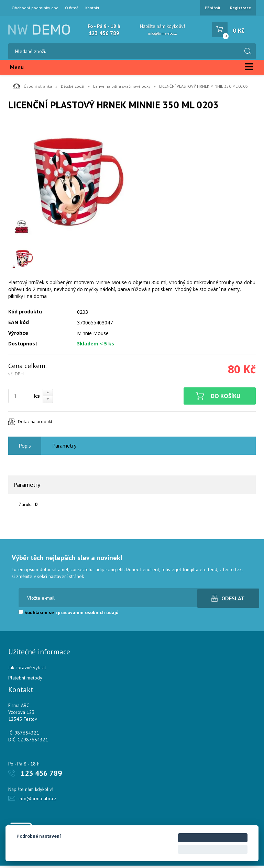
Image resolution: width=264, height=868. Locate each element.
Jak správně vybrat (27, 670)
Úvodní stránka (33, 88)
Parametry (64, 448)
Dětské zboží (73, 89)
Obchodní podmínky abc (35, 8)
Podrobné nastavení (39, 836)
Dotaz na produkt (35, 424)
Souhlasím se (69, 615)
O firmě (72, 8)
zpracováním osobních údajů (87, 615)
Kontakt (92, 8)
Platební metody (25, 680)
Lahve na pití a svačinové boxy (122, 89)
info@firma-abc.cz (162, 33)
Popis (25, 448)
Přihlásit (213, 8)
